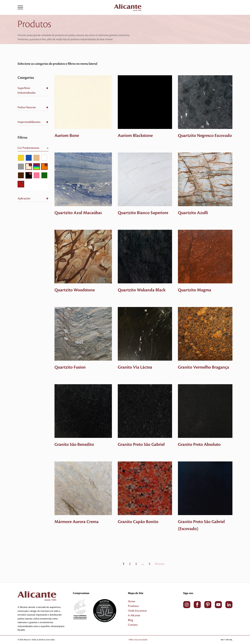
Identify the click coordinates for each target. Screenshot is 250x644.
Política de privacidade (138, 640)
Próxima (160, 564)
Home (132, 601)
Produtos (133, 606)
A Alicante (134, 616)
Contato (133, 625)
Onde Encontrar (137, 611)
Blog (130, 620)
